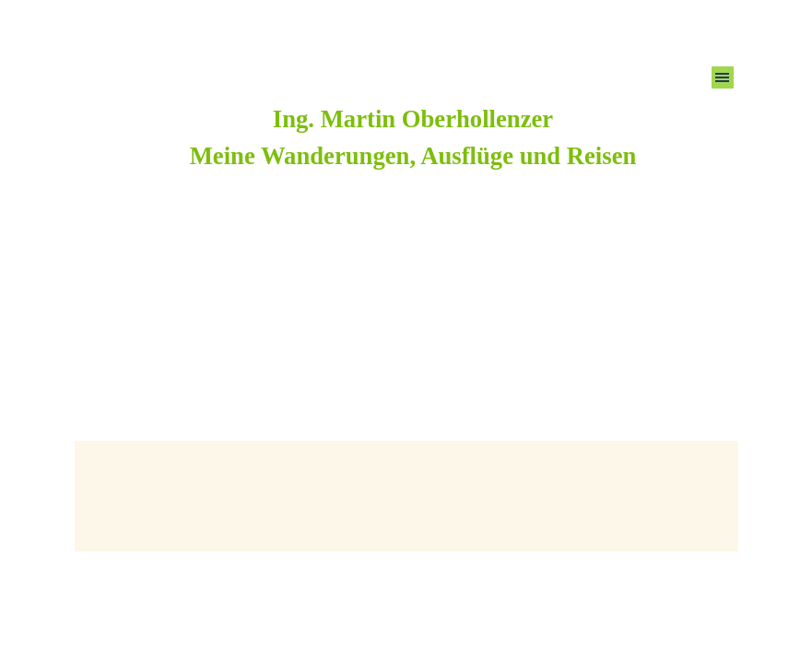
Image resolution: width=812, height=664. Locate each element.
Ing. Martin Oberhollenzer (413, 119)
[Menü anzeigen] (723, 77)
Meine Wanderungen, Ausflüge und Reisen (413, 156)
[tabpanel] (413, 137)
